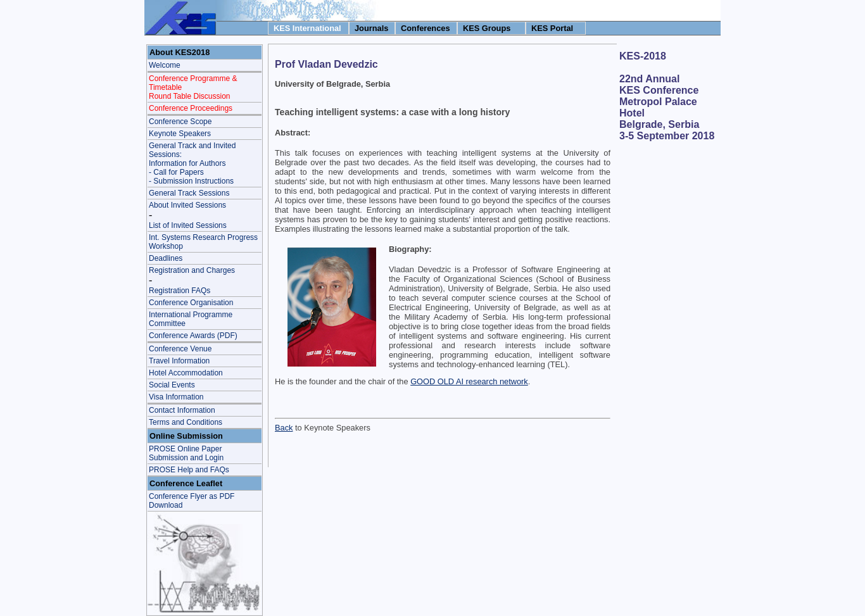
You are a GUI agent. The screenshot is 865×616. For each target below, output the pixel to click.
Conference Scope (180, 122)
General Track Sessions (189, 193)
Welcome (165, 65)
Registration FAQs (180, 291)
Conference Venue (180, 349)
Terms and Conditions (186, 422)
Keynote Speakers (180, 134)
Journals (371, 28)
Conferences (426, 28)
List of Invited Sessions (188, 225)
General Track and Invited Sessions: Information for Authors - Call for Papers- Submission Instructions (192, 163)
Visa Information (176, 397)
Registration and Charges (192, 270)
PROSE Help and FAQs (189, 470)
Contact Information (182, 410)
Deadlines (166, 258)
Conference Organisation (191, 303)
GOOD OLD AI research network (469, 381)
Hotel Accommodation (186, 373)
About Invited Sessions (187, 205)
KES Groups (487, 28)
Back (284, 428)
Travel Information (179, 361)
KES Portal (552, 28)
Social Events (172, 385)
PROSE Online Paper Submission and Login (186, 453)
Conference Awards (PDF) (193, 336)
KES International (307, 28)
